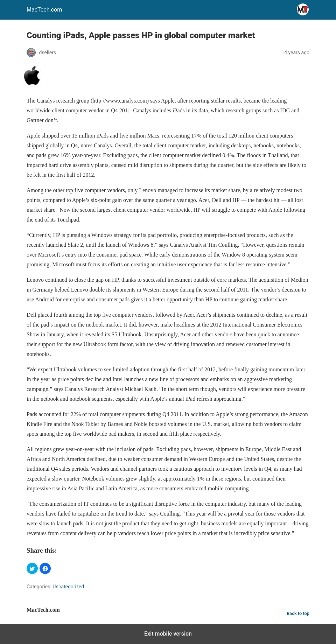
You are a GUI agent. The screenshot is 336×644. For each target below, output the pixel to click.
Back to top (298, 613)
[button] (32, 568)
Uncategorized (68, 587)
